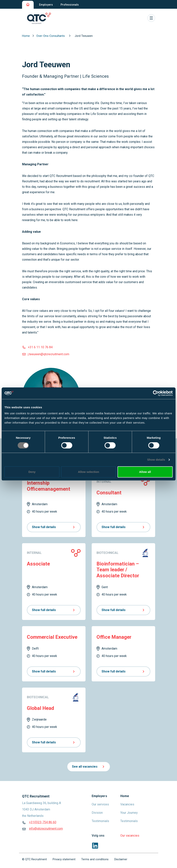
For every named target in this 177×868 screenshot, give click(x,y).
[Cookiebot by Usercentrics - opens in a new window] (156, 393)
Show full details (54, 527)
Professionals (70, 5)
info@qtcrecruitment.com (46, 829)
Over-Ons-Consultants (51, 36)
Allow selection (88, 472)
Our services (100, 804)
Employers (46, 5)
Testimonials (100, 821)
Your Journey (129, 813)
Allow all (145, 472)
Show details (156, 460)
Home (26, 36)
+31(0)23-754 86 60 (43, 822)
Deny (32, 472)
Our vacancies (130, 836)
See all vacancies (89, 767)
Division (97, 813)
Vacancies (127, 804)
